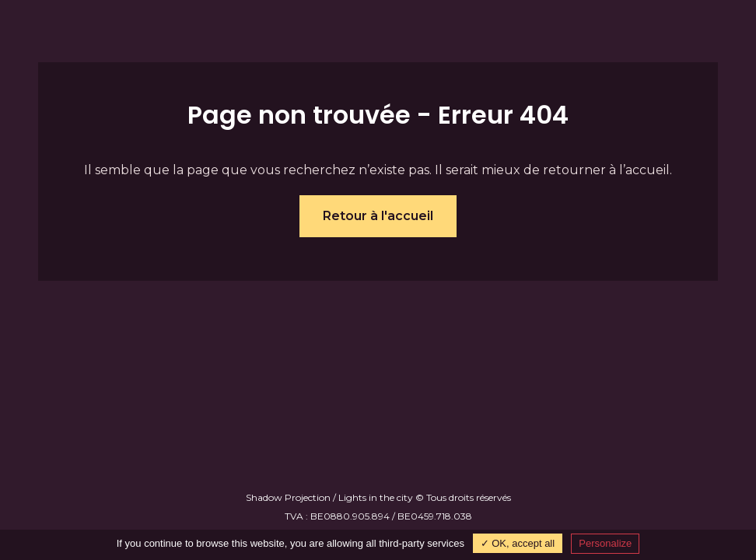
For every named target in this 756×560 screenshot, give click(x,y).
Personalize (605, 543)
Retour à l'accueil (378, 216)
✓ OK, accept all (518, 543)
